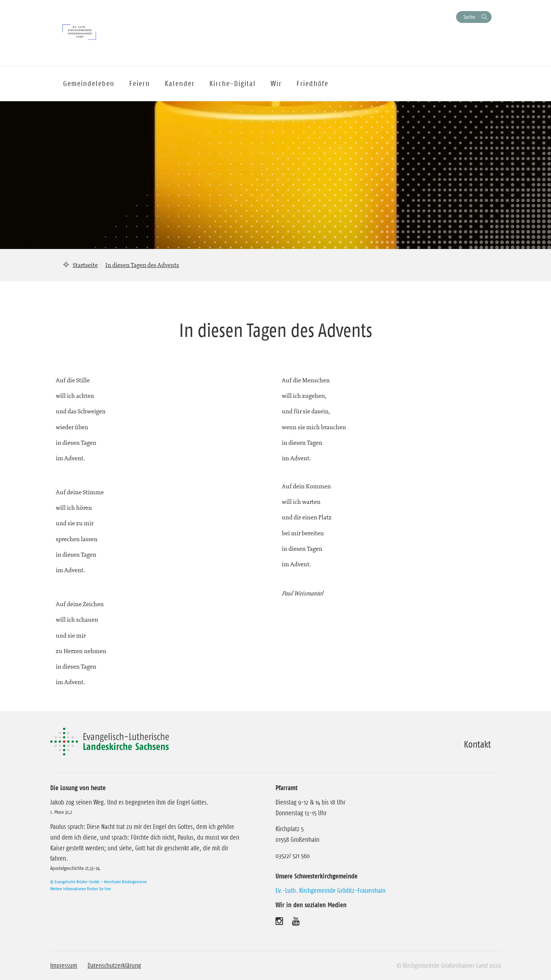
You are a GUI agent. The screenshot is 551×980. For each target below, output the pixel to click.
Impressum (64, 966)
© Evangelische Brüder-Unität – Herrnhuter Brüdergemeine (98, 882)
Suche (469, 17)
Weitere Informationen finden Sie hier (81, 889)
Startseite (85, 265)
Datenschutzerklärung (114, 966)
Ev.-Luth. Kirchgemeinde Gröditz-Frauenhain (331, 891)
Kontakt (477, 744)
